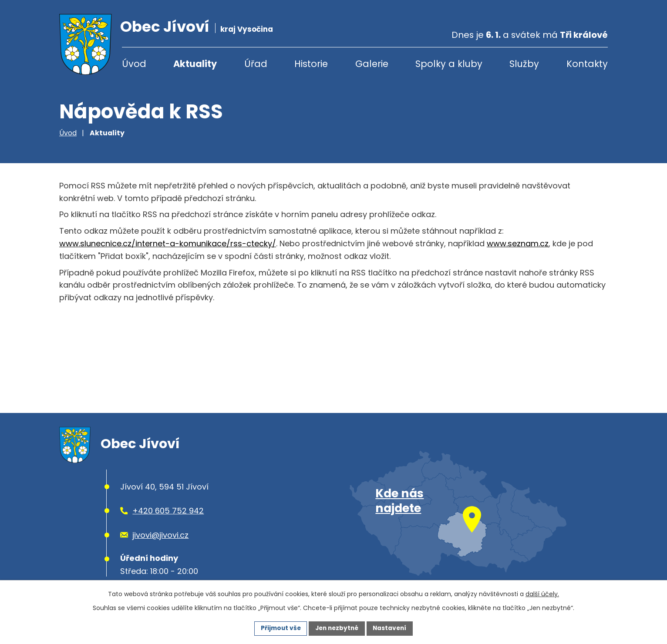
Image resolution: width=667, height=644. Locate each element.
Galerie (372, 64)
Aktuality (195, 64)
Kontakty (587, 64)
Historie (311, 64)
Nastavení (392, 628)
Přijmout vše (278, 628)
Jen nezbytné (337, 628)
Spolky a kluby (449, 64)
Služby (524, 64)
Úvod (134, 64)
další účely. (542, 594)
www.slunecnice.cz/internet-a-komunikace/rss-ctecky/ (168, 243)
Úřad (256, 64)
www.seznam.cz (518, 243)
